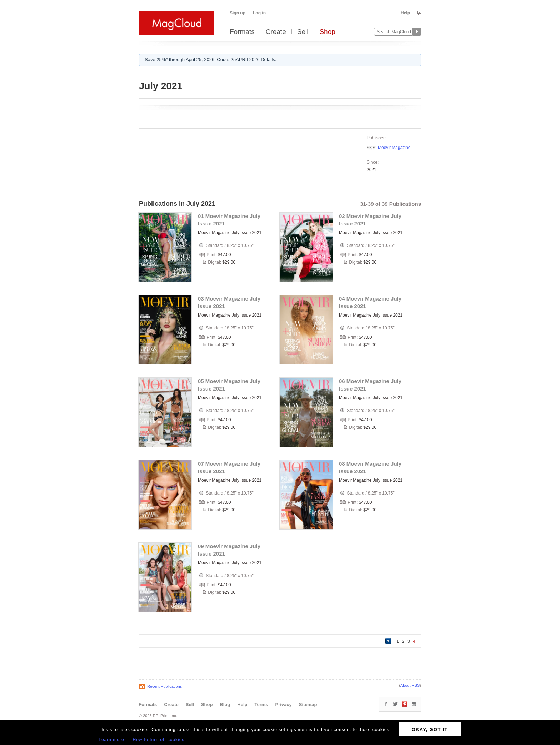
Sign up (237, 13)
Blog (225, 704)
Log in (259, 13)
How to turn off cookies (159, 740)
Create (276, 32)
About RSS (410, 685)
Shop (327, 32)
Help (405, 13)
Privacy (284, 704)
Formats (242, 32)
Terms (261, 704)
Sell (303, 32)
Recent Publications (164, 686)
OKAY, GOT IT (430, 729)
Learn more (111, 740)
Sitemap (308, 704)
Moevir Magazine (394, 148)
